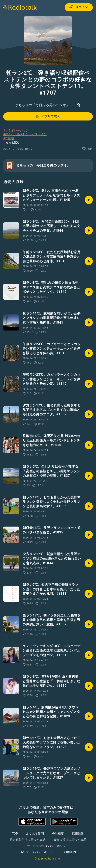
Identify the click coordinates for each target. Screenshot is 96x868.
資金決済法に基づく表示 (70, 840)
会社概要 (58, 834)
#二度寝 (9, 138)
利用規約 (70, 852)
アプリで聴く (48, 116)
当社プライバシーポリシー (38, 852)
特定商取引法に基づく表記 (28, 840)
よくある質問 (35, 834)
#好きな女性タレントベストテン (25, 134)
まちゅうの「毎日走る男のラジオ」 (42, 105)
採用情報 (78, 834)
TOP (15, 834)
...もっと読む (11, 142)
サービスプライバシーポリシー (48, 846)
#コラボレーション (16, 130)
